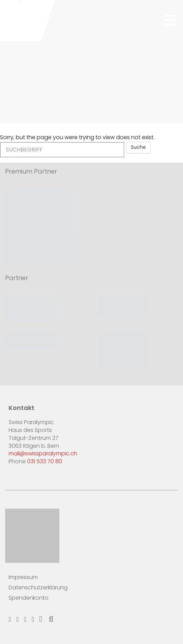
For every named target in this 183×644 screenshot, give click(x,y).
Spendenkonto (28, 598)
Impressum (23, 578)
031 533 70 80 (45, 462)
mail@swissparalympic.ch (43, 454)
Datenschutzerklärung (38, 588)
